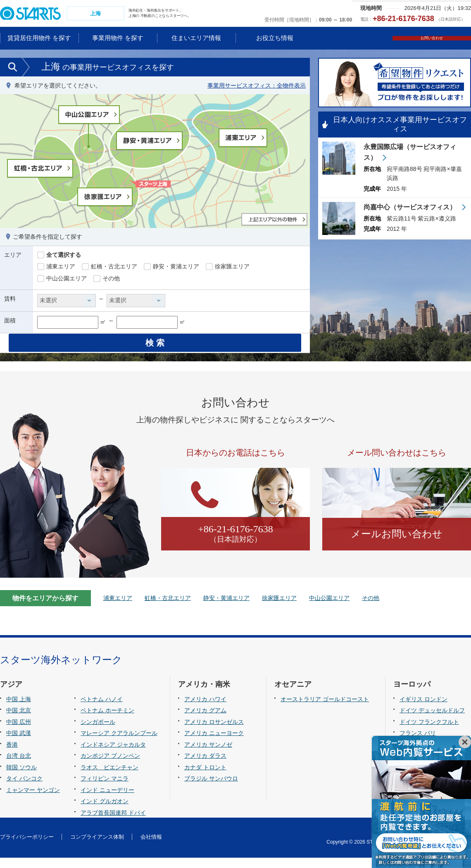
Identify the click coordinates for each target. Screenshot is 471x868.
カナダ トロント (205, 778)
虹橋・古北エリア (109, 268)
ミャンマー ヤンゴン (33, 800)
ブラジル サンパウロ (211, 789)
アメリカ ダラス (205, 766)
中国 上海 (19, 709)
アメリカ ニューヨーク (214, 744)
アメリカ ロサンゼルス (214, 732)
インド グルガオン (105, 812)
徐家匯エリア (228, 268)
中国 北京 (19, 721)
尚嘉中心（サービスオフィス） (411, 209)
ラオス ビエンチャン (109, 778)
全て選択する (59, 256)
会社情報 (151, 847)
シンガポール (98, 732)
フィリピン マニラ (105, 789)
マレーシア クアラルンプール (119, 744)
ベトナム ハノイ (102, 709)
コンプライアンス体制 (97, 847)
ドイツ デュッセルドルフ (432, 721)
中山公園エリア (62, 280)
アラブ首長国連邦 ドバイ (113, 823)
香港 (12, 755)
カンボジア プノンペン (110, 766)
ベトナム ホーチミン (107, 721)
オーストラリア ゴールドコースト (325, 709)
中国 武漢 (19, 744)
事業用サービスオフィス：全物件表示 (257, 86)
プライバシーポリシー (27, 847)
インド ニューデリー (107, 800)
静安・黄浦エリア (171, 268)
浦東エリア (56, 268)
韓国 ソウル (21, 778)
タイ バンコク (24, 789)
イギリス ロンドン (423, 709)
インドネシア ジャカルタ (113, 755)
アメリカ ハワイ (205, 709)
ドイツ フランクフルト (429, 732)
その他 (107, 280)
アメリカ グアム (205, 721)
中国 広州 (19, 732)
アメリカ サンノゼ (208, 755)
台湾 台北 (19, 766)
